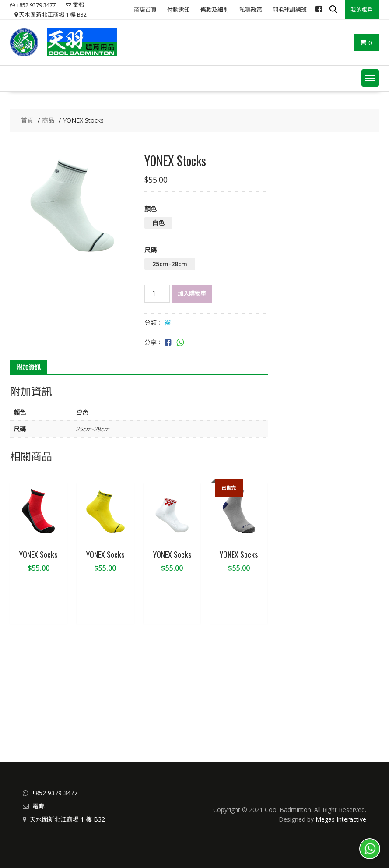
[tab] (28, 367)
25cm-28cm (170, 264)
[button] (370, 78)
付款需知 (179, 10)
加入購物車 (192, 293)
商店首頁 (145, 10)
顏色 (151, 209)
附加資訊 (28, 367)
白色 (158, 223)
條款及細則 (215, 10)
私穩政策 (251, 10)
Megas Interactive (341, 819)
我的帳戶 (362, 10)
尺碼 (151, 250)
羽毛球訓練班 (290, 10)
